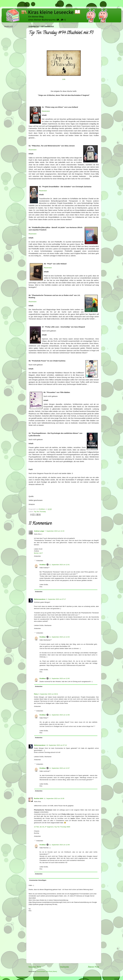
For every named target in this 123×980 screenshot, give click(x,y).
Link (64, 79)
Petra (36, 694)
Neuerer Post (35, 967)
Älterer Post (93, 967)
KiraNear (43, 565)
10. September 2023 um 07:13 (56, 745)
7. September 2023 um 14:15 (55, 531)
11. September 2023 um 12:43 (59, 637)
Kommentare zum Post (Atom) (47, 971)
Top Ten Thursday (40, 512)
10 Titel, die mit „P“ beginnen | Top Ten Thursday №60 (52, 827)
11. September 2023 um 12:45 (59, 678)
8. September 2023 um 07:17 (56, 599)
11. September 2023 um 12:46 (59, 715)
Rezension (46, 111)
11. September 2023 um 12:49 (59, 845)
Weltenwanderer (40, 599)
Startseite (64, 967)
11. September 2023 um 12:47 (59, 768)
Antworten (37, 556)
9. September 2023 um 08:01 (48, 694)
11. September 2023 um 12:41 (59, 565)
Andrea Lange (39, 531)
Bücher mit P (38, 553)
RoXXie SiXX (39, 798)
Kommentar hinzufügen (38, 880)
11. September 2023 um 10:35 (54, 798)
